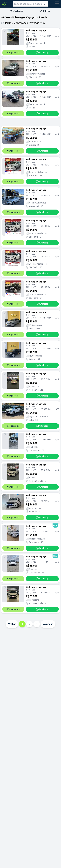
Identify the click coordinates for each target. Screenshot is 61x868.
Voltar (12, 624)
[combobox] (30, 4)
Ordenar (16, 11)
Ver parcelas (13, 53)
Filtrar (45, 11)
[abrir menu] (57, 4)
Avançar (48, 624)
